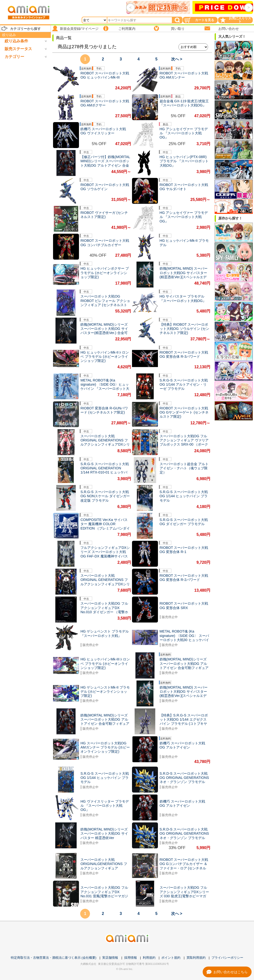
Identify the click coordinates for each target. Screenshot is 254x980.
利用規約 (149, 958)
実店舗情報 (110, 958)
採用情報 (131, 958)
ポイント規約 (171, 958)
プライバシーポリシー (227, 958)
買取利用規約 (196, 958)
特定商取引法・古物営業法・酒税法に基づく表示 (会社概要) (54, 958)
